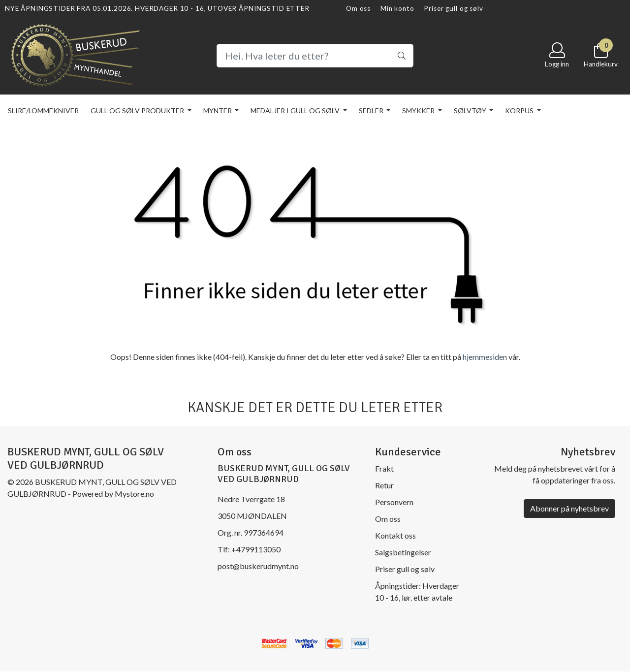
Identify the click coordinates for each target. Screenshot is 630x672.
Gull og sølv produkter (138, 111)
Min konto (397, 8)
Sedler (372, 111)
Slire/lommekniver (43, 111)
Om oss (358, 8)
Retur (384, 485)
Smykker (419, 111)
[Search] (315, 56)
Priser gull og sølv (453, 8)
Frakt (384, 468)
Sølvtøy (471, 111)
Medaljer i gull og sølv (296, 111)
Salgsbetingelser (403, 552)
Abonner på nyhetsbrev (569, 508)
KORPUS (520, 111)
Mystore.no (134, 494)
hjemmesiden (485, 357)
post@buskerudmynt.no (258, 566)
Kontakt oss (395, 535)
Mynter (218, 111)
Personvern (394, 502)
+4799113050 (256, 549)
